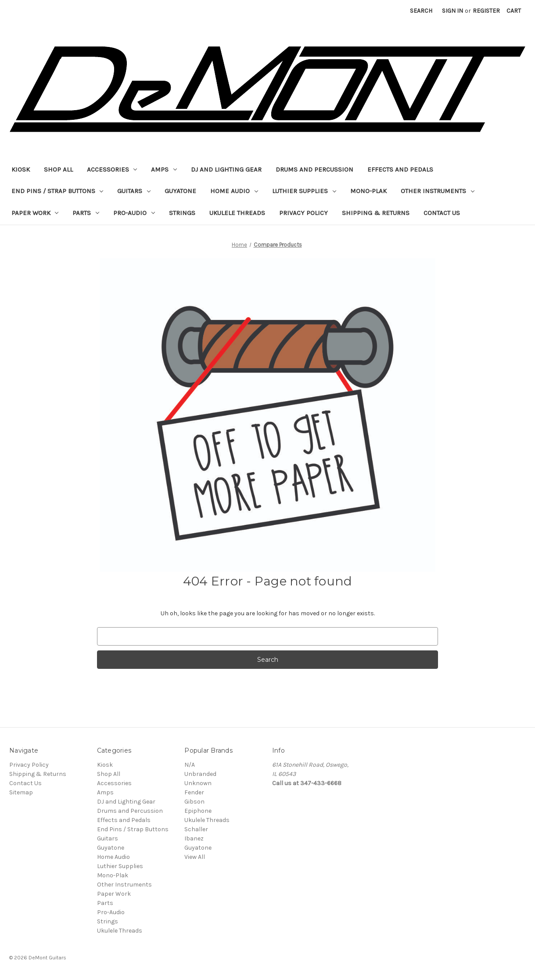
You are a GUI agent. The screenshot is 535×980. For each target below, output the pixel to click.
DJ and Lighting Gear (226, 169)
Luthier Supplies (304, 191)
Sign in (452, 11)
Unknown (198, 783)
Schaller (196, 829)
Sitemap (21, 792)
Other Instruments (438, 191)
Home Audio (234, 191)
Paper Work (35, 213)
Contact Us (442, 213)
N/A (190, 765)
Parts (86, 213)
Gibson (194, 802)
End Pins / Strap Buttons (57, 191)
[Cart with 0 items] (514, 11)
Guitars (134, 191)
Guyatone (180, 191)
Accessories (112, 169)
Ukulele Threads (237, 213)
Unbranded (200, 774)
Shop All (58, 169)
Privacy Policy (303, 213)
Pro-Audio (134, 213)
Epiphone (198, 811)
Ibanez (194, 838)
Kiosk (21, 169)
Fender (194, 792)
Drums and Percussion (314, 169)
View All (195, 857)
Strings (182, 213)
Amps (164, 169)
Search (421, 11)
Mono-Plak (368, 191)
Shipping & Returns (376, 213)
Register (486, 11)
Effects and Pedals (400, 169)
